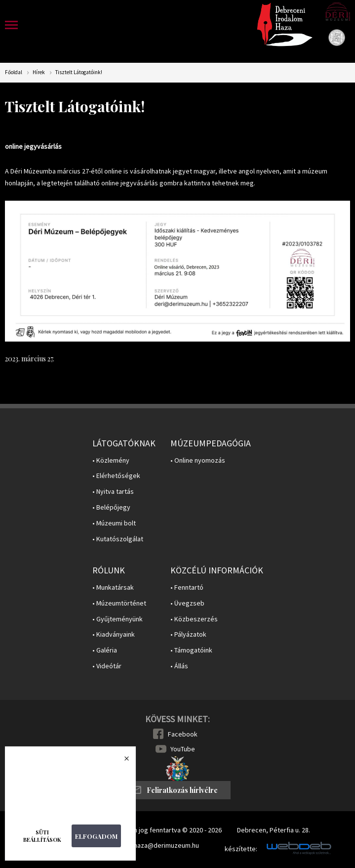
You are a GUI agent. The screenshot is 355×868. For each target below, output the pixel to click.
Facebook (183, 734)
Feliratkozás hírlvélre (182, 790)
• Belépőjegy (111, 507)
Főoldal (14, 72)
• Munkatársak (113, 587)
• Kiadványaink (114, 634)
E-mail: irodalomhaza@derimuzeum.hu (143, 845)
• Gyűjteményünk (118, 619)
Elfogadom (96, 836)
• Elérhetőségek (116, 476)
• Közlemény (111, 460)
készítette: (241, 849)
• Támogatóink (191, 650)
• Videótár (107, 666)
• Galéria (105, 650)
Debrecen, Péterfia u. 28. (274, 830)
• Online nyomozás (198, 460)
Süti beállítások (42, 836)
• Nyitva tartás (113, 492)
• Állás (179, 666)
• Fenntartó (187, 587)
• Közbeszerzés (194, 619)
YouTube (183, 749)
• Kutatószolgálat (118, 539)
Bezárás (121, 761)
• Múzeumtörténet (119, 603)
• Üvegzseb (187, 603)
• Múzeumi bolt (114, 523)
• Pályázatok (188, 634)
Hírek (39, 72)
